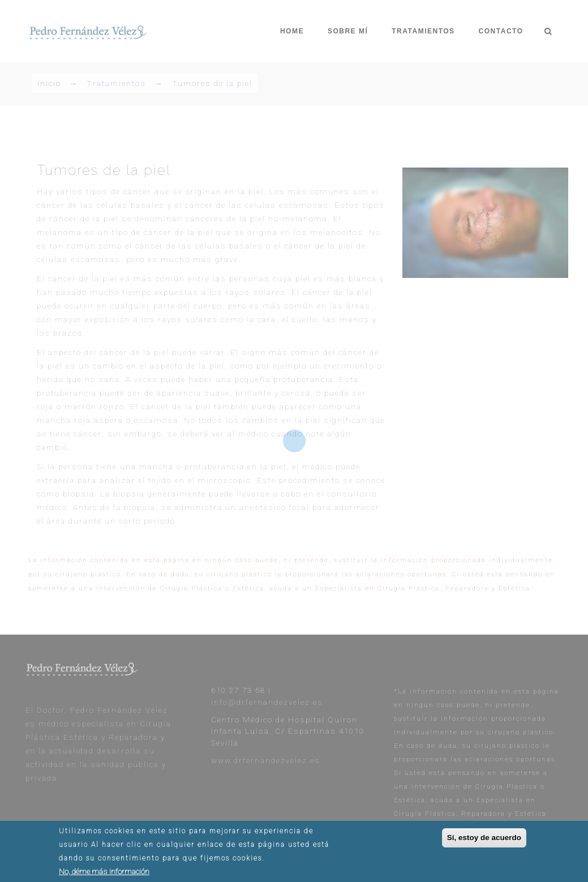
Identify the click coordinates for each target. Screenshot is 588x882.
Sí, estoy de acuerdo (484, 840)
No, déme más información (104, 874)
